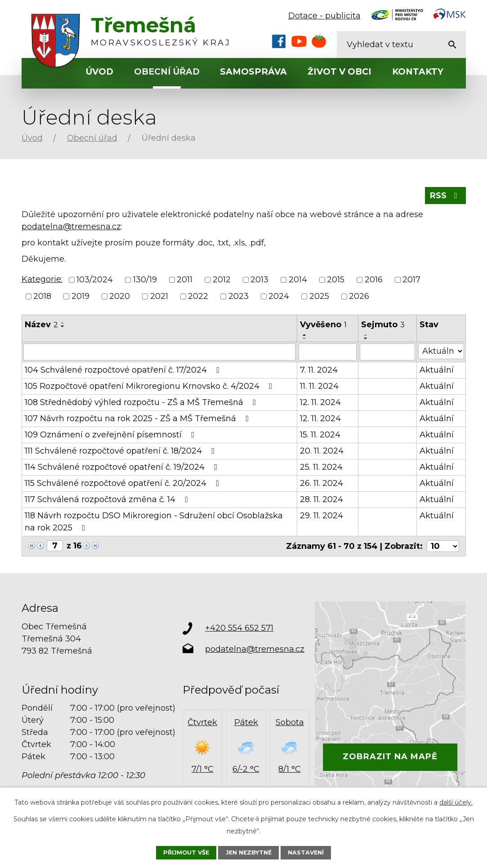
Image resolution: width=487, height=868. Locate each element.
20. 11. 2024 (322, 451)
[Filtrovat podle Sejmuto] (387, 352)
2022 (198, 296)
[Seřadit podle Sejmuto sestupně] (366, 338)
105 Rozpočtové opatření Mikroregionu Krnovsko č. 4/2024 (150, 386)
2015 (336, 280)
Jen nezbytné (249, 852)
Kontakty (418, 72)
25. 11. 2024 (321, 467)
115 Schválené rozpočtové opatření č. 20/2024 (124, 483)
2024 (279, 296)
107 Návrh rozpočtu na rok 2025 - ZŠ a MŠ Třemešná (139, 418)
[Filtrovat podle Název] (160, 352)
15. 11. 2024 (320, 435)
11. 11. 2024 (319, 386)
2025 (319, 296)
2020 (120, 296)
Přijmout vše (186, 852)
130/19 (145, 280)
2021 (159, 296)
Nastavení (306, 852)
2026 (359, 296)
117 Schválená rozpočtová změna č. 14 (108, 499)
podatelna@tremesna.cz (71, 227)
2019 (80, 296)
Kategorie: (42, 279)
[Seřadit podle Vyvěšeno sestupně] (305, 338)
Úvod (100, 72)
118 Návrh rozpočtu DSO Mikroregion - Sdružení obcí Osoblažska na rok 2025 (154, 522)
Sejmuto (383, 325)
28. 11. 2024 (322, 499)
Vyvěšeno (323, 325)
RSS (445, 196)
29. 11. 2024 (322, 516)
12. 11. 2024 (320, 402)
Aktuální (437, 370)
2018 (42, 296)
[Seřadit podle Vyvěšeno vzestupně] (305, 335)
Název (41, 325)
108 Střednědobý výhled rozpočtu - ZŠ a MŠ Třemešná (142, 402)
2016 (374, 280)
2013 (259, 280)
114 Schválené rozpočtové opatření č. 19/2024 (123, 467)
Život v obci (340, 72)
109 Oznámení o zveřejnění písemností (112, 435)
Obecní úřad (167, 72)
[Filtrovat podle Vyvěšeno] (328, 352)
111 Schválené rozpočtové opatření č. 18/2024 (122, 451)
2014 (298, 280)
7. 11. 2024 (319, 370)
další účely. (456, 802)
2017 (411, 280)
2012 (222, 280)
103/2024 (95, 280)
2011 (185, 280)
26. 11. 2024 (322, 483)
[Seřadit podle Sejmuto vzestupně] (366, 335)
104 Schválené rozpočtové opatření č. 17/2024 (124, 370)
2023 (239, 296)
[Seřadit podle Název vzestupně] (63, 323)
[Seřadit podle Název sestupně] (63, 326)
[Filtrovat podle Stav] (441, 351)
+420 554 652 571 (239, 628)
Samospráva (253, 72)
